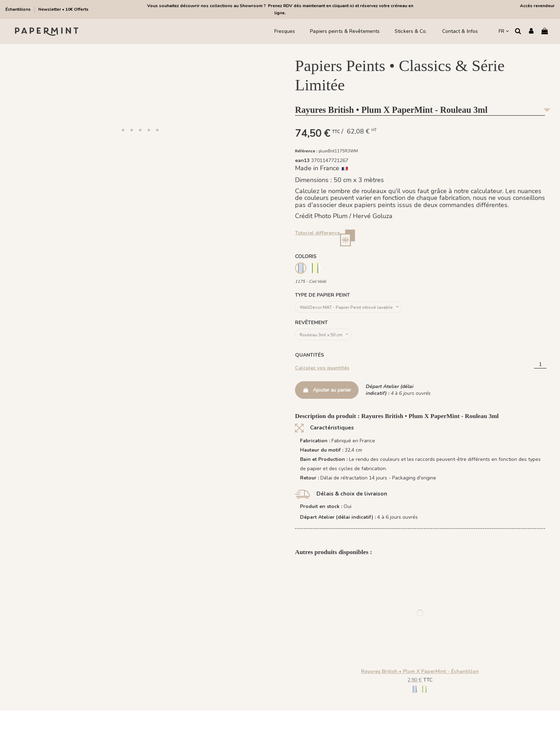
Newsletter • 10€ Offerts (63, 9)
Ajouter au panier (327, 393)
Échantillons (19, 9)
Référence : (306, 151)
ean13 (302, 160)
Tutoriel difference (317, 233)
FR (504, 31)
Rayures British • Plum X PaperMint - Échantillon (420, 675)
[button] (123, 130)
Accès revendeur (537, 6)
